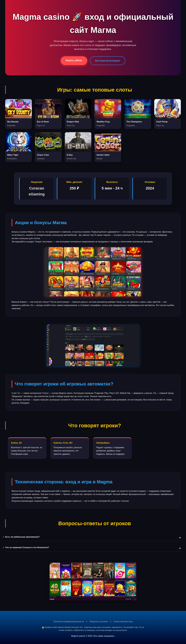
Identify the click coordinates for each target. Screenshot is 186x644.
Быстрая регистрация (108, 61)
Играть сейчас (74, 60)
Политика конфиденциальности (69, 622)
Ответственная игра (123, 622)
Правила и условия (99, 622)
